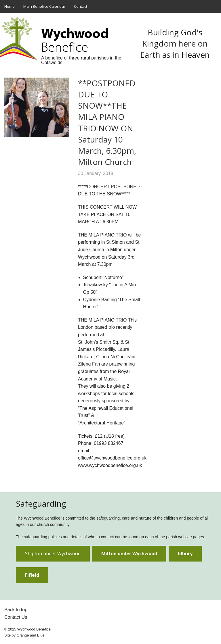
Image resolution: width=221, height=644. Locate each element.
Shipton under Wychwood (53, 553)
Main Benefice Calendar (44, 6)
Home (9, 6)
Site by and (24, 635)
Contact (81, 6)
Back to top (16, 610)
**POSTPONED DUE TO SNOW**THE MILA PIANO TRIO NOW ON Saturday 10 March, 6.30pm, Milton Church (107, 122)
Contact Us (16, 617)
